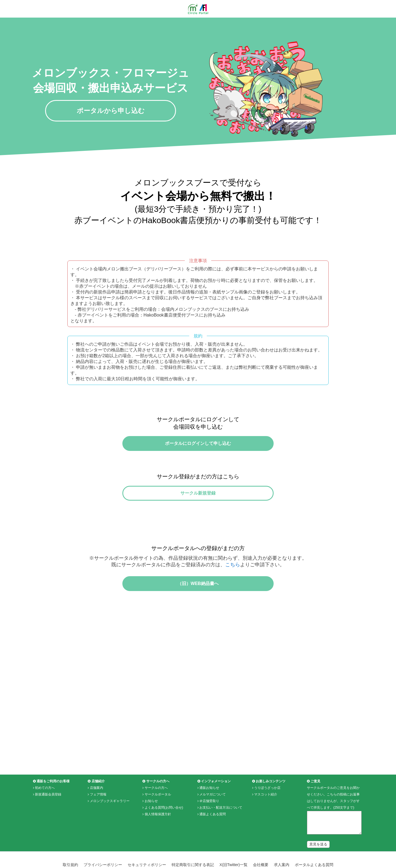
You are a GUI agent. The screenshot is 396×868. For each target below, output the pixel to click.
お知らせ (151, 821)
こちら (233, 578)
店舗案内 (97, 808)
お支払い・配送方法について (221, 827)
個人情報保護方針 (158, 834)
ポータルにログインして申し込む (198, 447)
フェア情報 (98, 814)
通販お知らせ (209, 808)
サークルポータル (158, 814)
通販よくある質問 (213, 834)
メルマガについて (213, 814)
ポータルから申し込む (111, 111)
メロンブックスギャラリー (110, 821)
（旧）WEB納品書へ (198, 600)
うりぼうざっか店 (267, 808)
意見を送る (318, 864)
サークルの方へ (156, 808)
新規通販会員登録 (48, 814)
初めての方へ (45, 808)
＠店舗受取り (209, 821)
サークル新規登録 (198, 503)
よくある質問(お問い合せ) (164, 827)
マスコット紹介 (266, 814)
